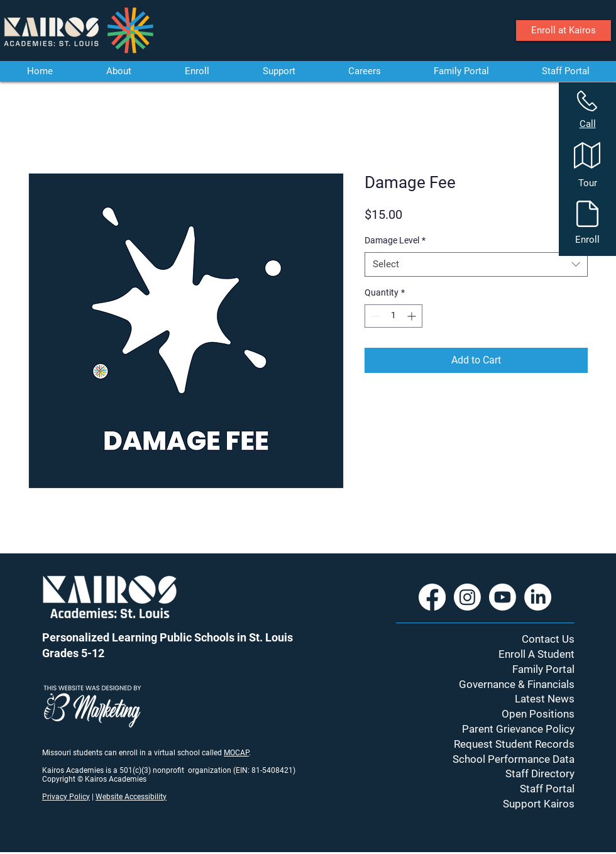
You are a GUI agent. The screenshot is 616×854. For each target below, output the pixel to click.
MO (229, 753)
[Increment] (413, 316)
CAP (242, 753)
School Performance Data (514, 759)
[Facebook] (432, 597)
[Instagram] (467, 597)
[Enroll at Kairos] (564, 30)
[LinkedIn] (538, 597)
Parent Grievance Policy (518, 729)
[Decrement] (374, 316)
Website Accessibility (131, 797)
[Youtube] (503, 597)
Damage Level (395, 240)
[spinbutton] (393, 316)
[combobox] (476, 264)
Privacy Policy (66, 797)
